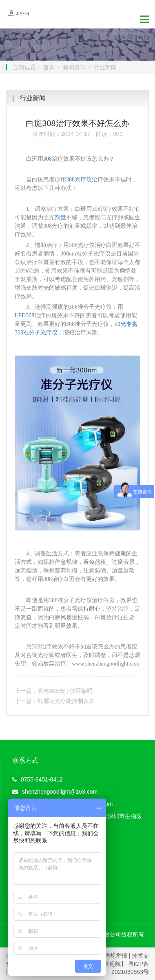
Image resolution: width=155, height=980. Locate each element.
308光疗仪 (79, 180)
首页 (49, 67)
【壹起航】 (112, 964)
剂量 (60, 217)
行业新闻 (105, 67)
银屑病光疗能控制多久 (66, 701)
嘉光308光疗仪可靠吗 (65, 691)
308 (48, 159)
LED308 (24, 315)
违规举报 (116, 956)
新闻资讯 (74, 67)
